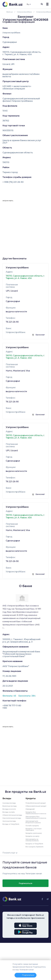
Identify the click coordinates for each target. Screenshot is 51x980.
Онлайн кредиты (32, 826)
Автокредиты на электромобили (32, 840)
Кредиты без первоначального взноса (36, 813)
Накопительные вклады (12, 818)
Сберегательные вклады (12, 815)
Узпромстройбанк (11, 33)
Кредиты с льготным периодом (34, 829)
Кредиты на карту (32, 836)
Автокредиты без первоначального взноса (36, 817)
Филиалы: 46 (10, 696)
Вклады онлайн (9, 812)
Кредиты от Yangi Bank (34, 844)
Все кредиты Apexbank (34, 847)
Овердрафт (30, 809)
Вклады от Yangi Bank (11, 824)
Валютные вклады (10, 806)
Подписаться (26, 883)
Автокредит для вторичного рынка (33, 822)
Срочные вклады (9, 821)
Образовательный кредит (36, 806)
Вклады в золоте (9, 809)
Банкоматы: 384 (27, 696)
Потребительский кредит (36, 803)
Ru (29, 4)
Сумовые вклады (9, 803)
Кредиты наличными (34, 833)
